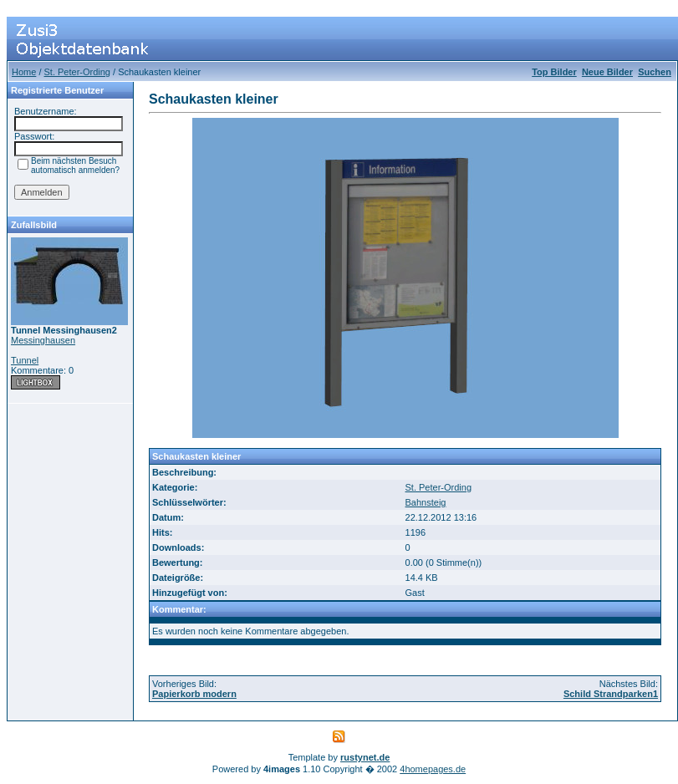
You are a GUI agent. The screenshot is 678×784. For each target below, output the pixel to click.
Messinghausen (43, 340)
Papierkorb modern (194, 694)
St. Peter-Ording (77, 72)
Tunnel (25, 360)
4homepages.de (433, 769)
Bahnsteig (426, 502)
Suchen (655, 72)
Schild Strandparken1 (611, 694)
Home (24, 72)
